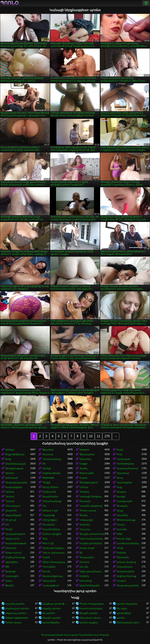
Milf (7, 567)
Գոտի (9, 529)
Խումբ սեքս (124, 539)
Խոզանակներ (125, 571)
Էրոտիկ (122, 529)
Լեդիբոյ (84, 576)
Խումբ (46, 571)
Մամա (121, 525)
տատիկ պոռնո (15, 604)
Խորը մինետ (50, 487)
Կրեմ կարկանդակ (91, 539)
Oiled (119, 534)
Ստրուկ (84, 562)
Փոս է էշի (48, 543)
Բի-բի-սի (11, 520)
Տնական (122, 506)
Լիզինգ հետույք (15, 557)
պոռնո (121, 618)
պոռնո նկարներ (127, 604)
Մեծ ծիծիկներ (125, 464)
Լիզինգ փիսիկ (51, 473)
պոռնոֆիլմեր (51, 623)
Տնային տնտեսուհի (92, 534)
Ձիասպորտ (87, 454)
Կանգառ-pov (124, 501)
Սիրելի (47, 468)
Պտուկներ (49, 567)
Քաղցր (121, 497)
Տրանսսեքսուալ (53, 576)
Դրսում (10, 501)
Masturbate (48, 478)
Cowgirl (83, 464)
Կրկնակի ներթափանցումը (55, 548)
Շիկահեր (85, 459)
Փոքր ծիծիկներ (15, 454)
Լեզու (9, 581)
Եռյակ (83, 478)
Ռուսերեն (49, 525)
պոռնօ (9, 3)
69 (81, 553)
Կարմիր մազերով (91, 506)
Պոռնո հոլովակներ (92, 604)
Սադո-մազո (87, 548)
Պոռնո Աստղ (13, 623)
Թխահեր (48, 450)
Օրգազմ (10, 571)
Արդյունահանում (127, 468)
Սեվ (45, 539)
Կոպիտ (121, 581)
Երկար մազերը (126, 562)
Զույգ (120, 511)
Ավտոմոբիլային (90, 585)
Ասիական (12, 478)
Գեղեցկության (14, 468)
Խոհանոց (86, 581)
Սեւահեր (122, 515)
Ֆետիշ (9, 585)
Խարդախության (16, 543)
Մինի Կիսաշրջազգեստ (55, 562)
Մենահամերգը (52, 501)
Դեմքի (46, 483)
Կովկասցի (86, 520)
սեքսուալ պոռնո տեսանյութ (18, 613)
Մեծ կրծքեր (50, 520)
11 (99, 436)
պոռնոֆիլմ (124, 613)
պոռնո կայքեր (89, 623)
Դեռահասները (52, 459)
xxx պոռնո (49, 613)
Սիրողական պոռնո (129, 623)
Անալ (120, 478)
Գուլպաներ (87, 557)
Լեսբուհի (11, 511)
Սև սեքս (122, 609)
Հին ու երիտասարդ (55, 553)
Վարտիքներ (125, 483)
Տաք (119, 487)
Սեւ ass (84, 567)
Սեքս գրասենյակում (92, 571)
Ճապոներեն (50, 497)
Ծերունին (123, 557)
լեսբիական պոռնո (17, 609)
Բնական (85, 501)
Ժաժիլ (83, 468)
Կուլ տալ (85, 529)
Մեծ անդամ (13, 506)
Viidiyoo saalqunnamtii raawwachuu (18, 618)
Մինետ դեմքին (52, 534)
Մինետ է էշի (50, 511)
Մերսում (11, 548)
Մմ (7, 525)
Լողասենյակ (125, 567)
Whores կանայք (126, 520)
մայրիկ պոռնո (52, 609)
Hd (44, 464)
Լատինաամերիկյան (129, 543)
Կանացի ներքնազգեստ (92, 497)
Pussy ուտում (13, 553)
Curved (46, 557)
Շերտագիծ (87, 473)
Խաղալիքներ (14, 487)
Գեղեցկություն (89, 483)
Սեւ (45, 506)
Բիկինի (121, 553)
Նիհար (84, 487)
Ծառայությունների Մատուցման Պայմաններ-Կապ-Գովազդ (75, 635)
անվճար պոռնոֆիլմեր (55, 604)
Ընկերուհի (49, 492)
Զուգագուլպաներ (16, 483)
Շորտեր (85, 525)
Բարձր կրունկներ (91, 543)
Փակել (83, 515)
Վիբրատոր (12, 539)
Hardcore (84, 450)
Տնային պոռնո (89, 613)
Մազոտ (121, 492)
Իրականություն (15, 534)
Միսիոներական (16, 464)
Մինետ (10, 450)
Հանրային (12, 576)
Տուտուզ (48, 454)
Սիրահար (123, 473)
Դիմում (10, 497)
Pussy (120, 450)
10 (91, 436)
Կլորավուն (49, 581)
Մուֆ (120, 548)
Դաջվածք (49, 515)
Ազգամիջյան (13, 515)
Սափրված (123, 459)
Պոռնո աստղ (88, 511)
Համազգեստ (51, 585)
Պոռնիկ (84, 492)
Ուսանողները (51, 529)
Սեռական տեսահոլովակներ (92, 618)
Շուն (120, 454)
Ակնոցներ (12, 562)
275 (107, 436)
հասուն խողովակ (91, 609)
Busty (8, 459)
